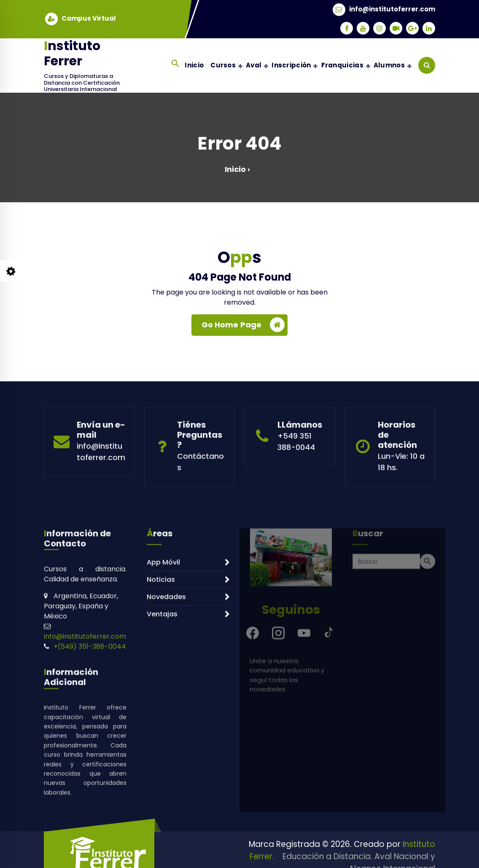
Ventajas (162, 719)
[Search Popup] (427, 65)
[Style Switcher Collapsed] (11, 271)
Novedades (166, 702)
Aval (254, 65)
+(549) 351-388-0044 (90, 752)
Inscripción (291, 65)
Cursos (223, 65)
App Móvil (163, 668)
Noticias (161, 685)
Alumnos (389, 65)
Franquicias (342, 65)
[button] (175, 63)
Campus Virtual (89, 17)
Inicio (194, 65)
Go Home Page (243, 328)
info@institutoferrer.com (392, 8)
